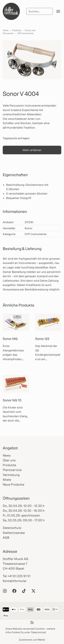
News (7, 455)
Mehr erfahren (32, 150)
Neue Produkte (13, 484)
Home (6, 30)
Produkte (17, 30)
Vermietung (11, 475)
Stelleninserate (14, 533)
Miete (7, 480)
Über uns (9, 460)
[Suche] (39, 11)
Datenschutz (12, 528)
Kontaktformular (15, 581)
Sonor (29, 228)
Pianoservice (12, 470)
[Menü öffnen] (58, 11)
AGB (6, 537)
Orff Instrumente (25, 33)
